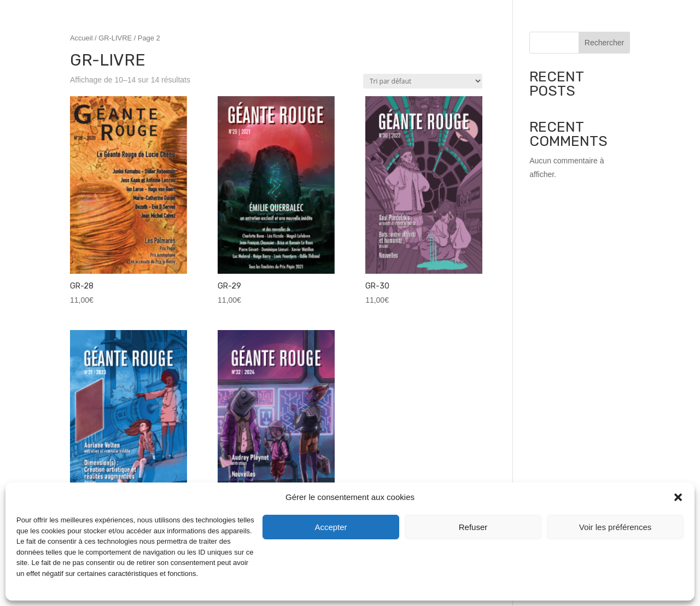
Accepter (331, 527)
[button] (678, 497)
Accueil (81, 38)
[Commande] (423, 81)
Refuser (473, 527)
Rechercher (604, 43)
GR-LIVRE (115, 38)
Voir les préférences (616, 527)
